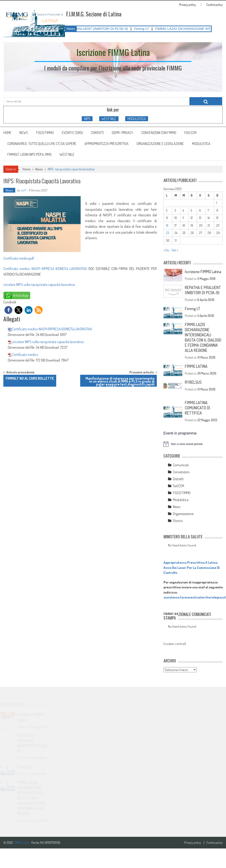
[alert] (193, 444)
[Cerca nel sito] (206, 101)
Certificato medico (25, 354)
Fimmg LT (147, 29)
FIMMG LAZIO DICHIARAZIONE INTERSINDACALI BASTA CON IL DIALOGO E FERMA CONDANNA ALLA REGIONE (203, 337)
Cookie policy (214, 5)
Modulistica (181, 500)
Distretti (178, 479)
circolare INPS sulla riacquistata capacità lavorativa (39, 284)
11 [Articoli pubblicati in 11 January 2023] (183, 218)
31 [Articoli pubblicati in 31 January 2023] (176, 240)
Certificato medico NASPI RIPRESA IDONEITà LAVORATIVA (45, 269)
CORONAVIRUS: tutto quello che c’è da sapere (42, 144)
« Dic (167, 250)
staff (23, 190)
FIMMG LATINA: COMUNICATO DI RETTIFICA (197, 408)
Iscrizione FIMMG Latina (203, 272)
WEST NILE (109, 119)
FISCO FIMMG (45, 133)
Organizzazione (183, 514)
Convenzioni (181, 472)
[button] (8, 310)
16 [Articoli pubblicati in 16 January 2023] (167, 225)
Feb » (175, 250)
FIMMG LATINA (196, 366)
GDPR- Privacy (123, 133)
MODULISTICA (137, 119)
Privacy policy (187, 5)
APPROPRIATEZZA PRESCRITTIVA (107, 144)
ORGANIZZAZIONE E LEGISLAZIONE (160, 144)
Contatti (97, 133)
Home (7, 133)
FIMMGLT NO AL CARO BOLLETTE (30, 378)
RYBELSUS (193, 382)
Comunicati (181, 465)
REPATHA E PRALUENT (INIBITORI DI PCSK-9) (97, 29)
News (24, 133)
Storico (178, 521)
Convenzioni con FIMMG (159, 133)
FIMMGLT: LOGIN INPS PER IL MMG (29, 154)
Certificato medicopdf (19, 258)
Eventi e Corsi (72, 133)
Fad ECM (190, 133)
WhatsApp (21, 295)
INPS (87, 119)
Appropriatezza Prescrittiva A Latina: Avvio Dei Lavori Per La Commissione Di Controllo (192, 568)
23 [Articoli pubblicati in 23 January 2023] (168, 233)
